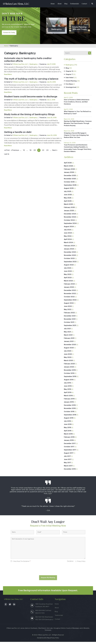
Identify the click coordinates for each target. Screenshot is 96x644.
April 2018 (68, 433)
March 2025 (68, 206)
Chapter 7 (69, 75)
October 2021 (69, 324)
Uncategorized (71, 88)
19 (30, 150)
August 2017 (69, 455)
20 (35, 150)
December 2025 (70, 178)
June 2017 (68, 462)
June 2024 (68, 235)
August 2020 (69, 350)
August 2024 (69, 229)
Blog (66, 4)
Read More (8, 75)
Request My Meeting (48, 580)
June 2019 (68, 388)
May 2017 (67, 465)
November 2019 (70, 372)
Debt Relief (70, 78)
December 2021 (70, 318)
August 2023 (69, 267)
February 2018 (69, 439)
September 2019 (70, 379)
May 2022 (68, 312)
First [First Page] (7, 150)
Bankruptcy (14, 46)
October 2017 (69, 449)
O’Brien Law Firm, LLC (19, 4)
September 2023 (70, 264)
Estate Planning (71, 82)
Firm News (69, 85)
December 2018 (70, 407)
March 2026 (68, 168)
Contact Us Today (10, 33)
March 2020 (68, 363)
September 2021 (70, 328)
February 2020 (69, 366)
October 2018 (69, 414)
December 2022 (70, 293)
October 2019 (69, 375)
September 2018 (70, 417)
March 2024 (68, 245)
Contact (84, 4)
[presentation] (48, 571)
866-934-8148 (40, 613)
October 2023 (69, 261)
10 (24, 150)
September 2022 (70, 302)
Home (53, 4)
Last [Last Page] (7, 154)
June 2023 (68, 273)
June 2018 (68, 427)
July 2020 (68, 353)
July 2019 (67, 385)
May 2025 (68, 200)
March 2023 (68, 283)
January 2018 (69, 442)
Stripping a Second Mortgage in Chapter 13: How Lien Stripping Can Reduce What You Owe (77, 137)
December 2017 (70, 446)
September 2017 (70, 452)
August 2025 (69, 190)
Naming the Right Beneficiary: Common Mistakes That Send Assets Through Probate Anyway (78, 125)
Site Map (47, 640)
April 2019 (68, 395)
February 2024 (69, 248)
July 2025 (67, 194)
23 (47, 150)
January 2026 (69, 175)
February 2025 (69, 210)
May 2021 (67, 334)
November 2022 (70, 296)
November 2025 (70, 181)
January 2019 (69, 404)
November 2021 (70, 321)
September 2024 (70, 226)
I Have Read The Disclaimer (22, 563)
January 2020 (69, 369)
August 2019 (69, 382)
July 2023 (67, 270)
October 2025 (69, 184)
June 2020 (68, 356)
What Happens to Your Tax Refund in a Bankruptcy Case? (77, 114)
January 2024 (69, 251)
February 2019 (69, 401)
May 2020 (68, 360)
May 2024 (68, 238)
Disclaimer (70, 563)
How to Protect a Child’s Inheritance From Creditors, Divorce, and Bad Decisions (77, 103)
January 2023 (69, 289)
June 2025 (68, 197)
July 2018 (67, 423)
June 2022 (68, 308)
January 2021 (69, 344)
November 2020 (70, 347)
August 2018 (69, 420)
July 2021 (67, 331)
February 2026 (69, 171)
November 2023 (70, 257)
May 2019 (67, 391)
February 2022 (69, 315)
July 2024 (68, 232)
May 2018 (67, 430)
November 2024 (70, 219)
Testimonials (74, 4)
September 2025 (70, 187)
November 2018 (70, 411)
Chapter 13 (70, 72)
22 (43, 150)
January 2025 (69, 213)
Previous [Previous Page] (15, 150)
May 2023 (68, 277)
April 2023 (68, 280)
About (59, 4)
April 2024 (68, 241)
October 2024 (69, 222)
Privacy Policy (81, 563)
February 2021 (69, 340)
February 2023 (69, 286)
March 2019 (68, 398)
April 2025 (68, 203)
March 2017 (68, 468)
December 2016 (70, 471)
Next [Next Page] (55, 150)
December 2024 (70, 216)
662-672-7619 (40, 615)
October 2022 (69, 299)
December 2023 (70, 254)
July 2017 (67, 458)
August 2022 (69, 305)
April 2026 (68, 165)
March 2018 (68, 436)
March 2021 (68, 337)
